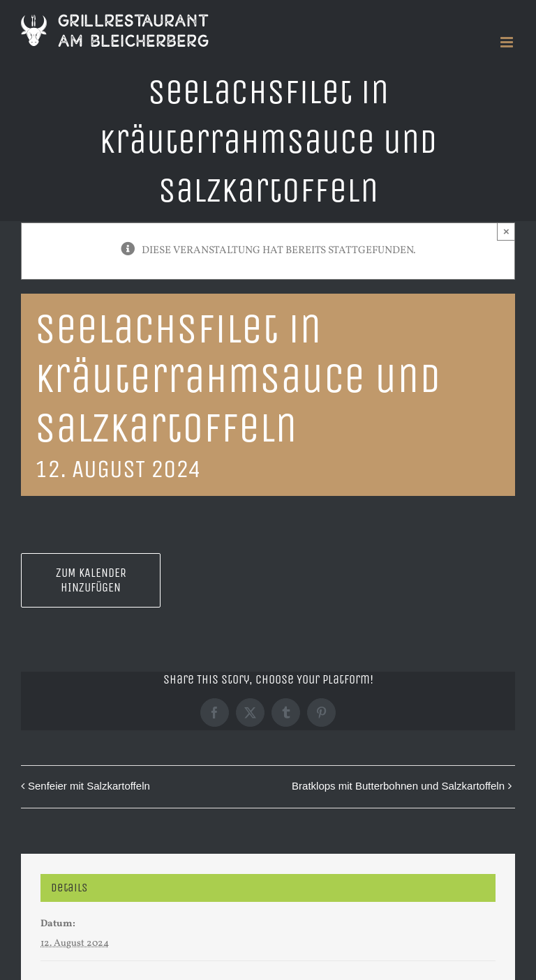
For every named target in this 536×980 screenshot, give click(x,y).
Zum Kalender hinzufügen (91, 580)
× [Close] (506, 231)
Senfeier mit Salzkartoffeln (89, 786)
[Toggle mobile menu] (508, 42)
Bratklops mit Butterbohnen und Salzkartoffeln (398, 786)
